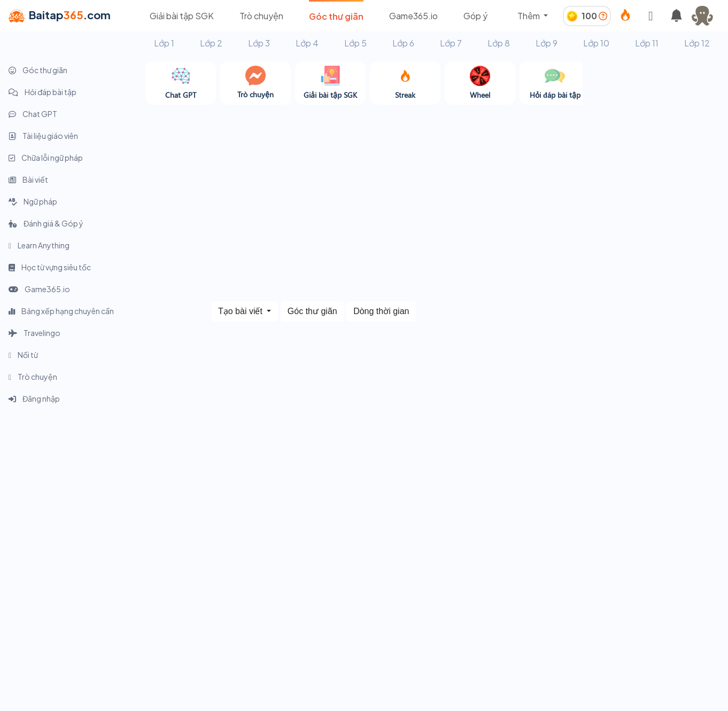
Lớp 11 (647, 43)
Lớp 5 (355, 43)
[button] (707, 16)
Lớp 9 (547, 43)
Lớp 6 (403, 43)
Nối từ (23, 355)
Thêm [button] (529, 16)
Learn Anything (39, 245)
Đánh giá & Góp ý (46, 223)
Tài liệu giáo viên (43, 136)
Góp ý (475, 16)
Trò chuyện (261, 16)
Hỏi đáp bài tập (42, 92)
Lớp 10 (596, 43)
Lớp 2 (211, 43)
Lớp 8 (499, 43)
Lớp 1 (164, 43)
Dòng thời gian (381, 311)
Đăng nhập (34, 399)
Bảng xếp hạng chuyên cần (61, 311)
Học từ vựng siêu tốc (50, 267)
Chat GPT (33, 114)
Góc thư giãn (336, 16)
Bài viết (28, 179)
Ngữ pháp (33, 201)
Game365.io (413, 16)
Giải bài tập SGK (182, 16)
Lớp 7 (451, 43)
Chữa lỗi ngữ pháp (46, 158)
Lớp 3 (259, 43)
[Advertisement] (655, 222)
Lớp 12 (697, 43)
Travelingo (34, 333)
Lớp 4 (307, 43)
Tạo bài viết (241, 311)
